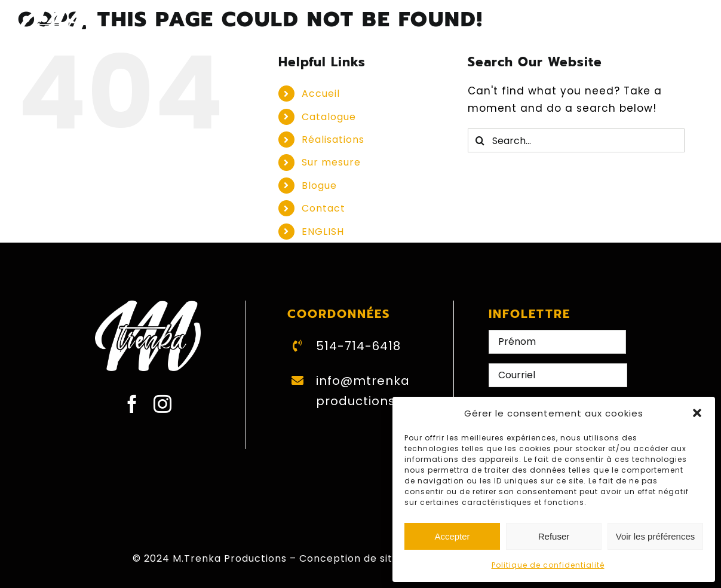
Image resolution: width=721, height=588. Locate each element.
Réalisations (333, 140)
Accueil (321, 94)
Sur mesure (331, 162)
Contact (323, 208)
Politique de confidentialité (548, 565)
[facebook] (132, 404)
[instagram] (163, 404)
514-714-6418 (358, 346)
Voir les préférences (656, 536)
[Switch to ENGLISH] (572, 29)
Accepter (452, 536)
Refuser (554, 536)
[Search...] (576, 140)
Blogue (319, 186)
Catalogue (329, 117)
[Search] (480, 140)
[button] (697, 413)
